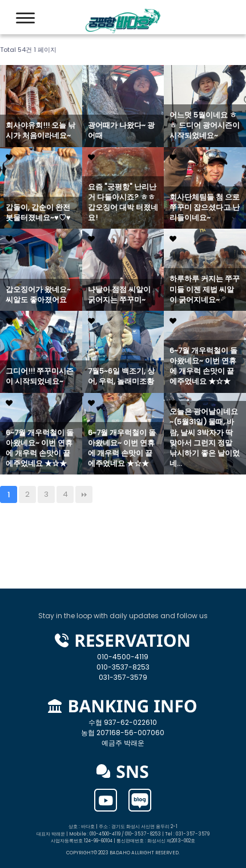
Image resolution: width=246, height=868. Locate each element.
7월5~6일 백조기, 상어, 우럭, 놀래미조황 (121, 376)
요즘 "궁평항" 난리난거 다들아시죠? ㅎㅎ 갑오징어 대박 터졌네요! (123, 203)
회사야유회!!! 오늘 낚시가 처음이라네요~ (41, 131)
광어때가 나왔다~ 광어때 (121, 131)
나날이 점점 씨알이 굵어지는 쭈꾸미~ (119, 295)
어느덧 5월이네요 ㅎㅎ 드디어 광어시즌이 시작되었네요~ (205, 125)
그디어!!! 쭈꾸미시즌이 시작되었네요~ (40, 376)
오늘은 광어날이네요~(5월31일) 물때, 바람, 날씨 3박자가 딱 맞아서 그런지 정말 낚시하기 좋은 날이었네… (205, 438)
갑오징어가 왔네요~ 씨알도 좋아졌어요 (38, 295)
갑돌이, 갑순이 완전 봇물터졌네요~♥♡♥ (38, 213)
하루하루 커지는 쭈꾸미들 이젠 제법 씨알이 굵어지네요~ (205, 289)
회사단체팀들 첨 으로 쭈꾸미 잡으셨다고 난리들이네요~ (205, 208)
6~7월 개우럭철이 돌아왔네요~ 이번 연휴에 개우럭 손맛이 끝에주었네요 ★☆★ (203, 366)
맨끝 (84, 494)
